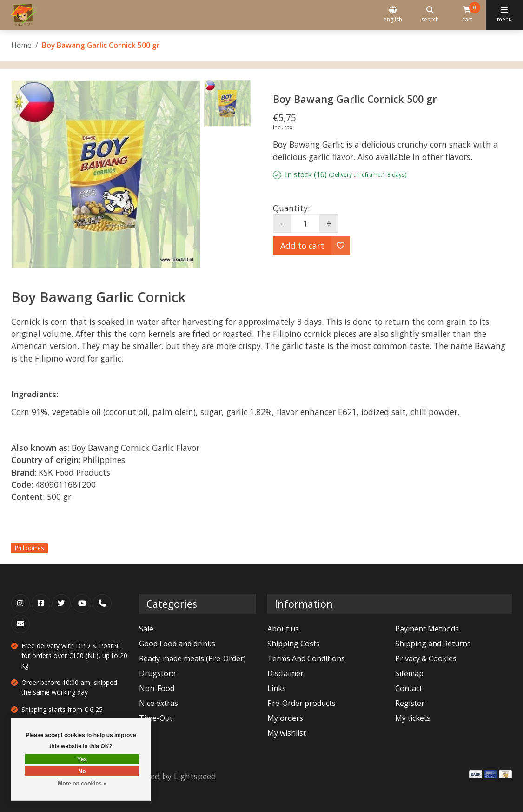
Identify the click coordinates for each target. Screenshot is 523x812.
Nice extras (159, 703)
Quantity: (291, 208)
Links (277, 688)
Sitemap (409, 673)
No (82, 772)
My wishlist (287, 733)
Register (410, 703)
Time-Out (156, 718)
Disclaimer (285, 673)
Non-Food (157, 688)
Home (21, 45)
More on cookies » (82, 784)
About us (283, 629)
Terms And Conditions (306, 658)
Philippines (30, 548)
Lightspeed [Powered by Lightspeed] (195, 776)
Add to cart (302, 246)
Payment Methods (427, 629)
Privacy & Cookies (426, 658)
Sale (146, 629)
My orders (285, 718)
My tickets (413, 718)
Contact (409, 688)
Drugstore (157, 673)
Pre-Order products (301, 703)
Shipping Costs (294, 644)
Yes (82, 759)
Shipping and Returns (433, 644)
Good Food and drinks (177, 644)
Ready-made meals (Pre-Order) (192, 658)
